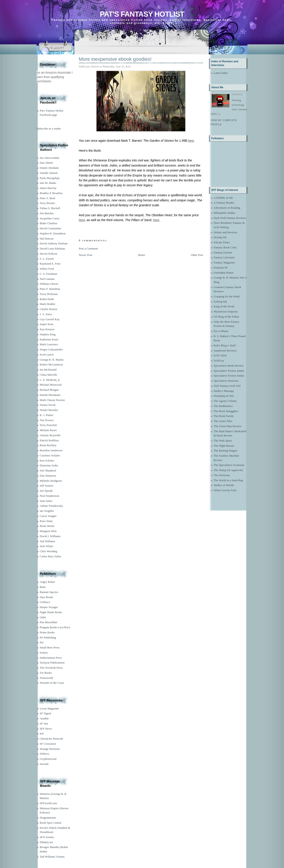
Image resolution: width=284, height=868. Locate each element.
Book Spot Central (50, 823)
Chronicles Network (51, 739)
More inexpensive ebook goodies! (115, 59)
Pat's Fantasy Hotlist (142, 14)
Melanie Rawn (48, 430)
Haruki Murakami (50, 395)
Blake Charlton (48, 223)
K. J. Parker (46, 415)
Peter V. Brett (47, 198)
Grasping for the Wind (227, 296)
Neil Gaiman (47, 279)
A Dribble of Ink (223, 198)
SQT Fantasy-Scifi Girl (227, 386)
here (191, 141)
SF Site (44, 724)
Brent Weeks (47, 526)
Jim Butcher (47, 213)
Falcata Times (222, 242)
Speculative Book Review (229, 366)
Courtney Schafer (50, 455)
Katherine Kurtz (49, 339)
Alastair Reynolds (50, 435)
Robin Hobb (47, 299)
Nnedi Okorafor (49, 410)
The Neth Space (223, 441)
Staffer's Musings (224, 391)
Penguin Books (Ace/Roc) (55, 627)
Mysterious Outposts (226, 311)
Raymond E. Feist (50, 264)
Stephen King (48, 334)
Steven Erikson (48, 254)
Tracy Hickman (49, 294)
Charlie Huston (48, 309)
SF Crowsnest (48, 744)
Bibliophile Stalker (225, 213)
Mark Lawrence (49, 344)
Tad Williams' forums (52, 857)
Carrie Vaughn (48, 516)
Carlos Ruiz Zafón (50, 556)
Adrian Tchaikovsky (51, 506)
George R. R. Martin (52, 360)
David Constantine (50, 228)
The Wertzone (222, 475)
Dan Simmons (48, 476)
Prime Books (47, 632)
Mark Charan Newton (52, 400)
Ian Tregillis (47, 511)
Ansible (44, 718)
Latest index (221, 73)
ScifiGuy (219, 360)
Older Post (197, 255)
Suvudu (44, 764)
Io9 (42, 733)
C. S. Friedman (48, 274)
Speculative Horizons (226, 381)
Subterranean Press (51, 658)
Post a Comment (88, 248)
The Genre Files (223, 421)
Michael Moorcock (51, 385)
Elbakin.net (46, 842)
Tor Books (46, 673)
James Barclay (48, 188)
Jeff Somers (47, 486)
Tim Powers (47, 420)
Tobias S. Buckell (50, 208)
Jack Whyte (46, 546)
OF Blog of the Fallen (226, 317)
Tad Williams (47, 541)
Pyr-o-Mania (221, 331)
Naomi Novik (48, 405)
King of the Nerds (224, 306)
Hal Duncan (47, 239)
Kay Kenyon (47, 329)
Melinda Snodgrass (51, 481)
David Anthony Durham (54, 243)
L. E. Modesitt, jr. (50, 380)
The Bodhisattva (223, 406)
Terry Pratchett (48, 425)
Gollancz (45, 602)
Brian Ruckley (48, 445)
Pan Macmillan (48, 622)
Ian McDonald (48, 370)
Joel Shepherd (48, 470)
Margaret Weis (48, 531)
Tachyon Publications (52, 663)
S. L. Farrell (47, 259)
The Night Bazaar (224, 446)
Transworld (46, 678)
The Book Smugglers (226, 411)
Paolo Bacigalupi (50, 178)
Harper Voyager (49, 607)
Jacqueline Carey (50, 218)
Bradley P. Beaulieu (51, 193)
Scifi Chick (220, 355)
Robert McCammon (51, 364)
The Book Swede (224, 416)
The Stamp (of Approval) (228, 470)
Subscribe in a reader (49, 129)
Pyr (42, 642)
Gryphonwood (48, 759)
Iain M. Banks (48, 183)
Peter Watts (46, 521)
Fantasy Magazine (224, 262)
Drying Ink (220, 237)
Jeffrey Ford (47, 269)
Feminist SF (221, 268)
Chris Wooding (48, 551)
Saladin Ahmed (49, 173)
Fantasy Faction (223, 252)
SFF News (46, 729)
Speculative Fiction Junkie (229, 371)
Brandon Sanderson (51, 450)
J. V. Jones (46, 314)
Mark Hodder (47, 304)
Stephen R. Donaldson (53, 233)
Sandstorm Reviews (225, 351)
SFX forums (47, 837)
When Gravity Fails (225, 490)
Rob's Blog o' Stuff (225, 345)
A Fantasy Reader (224, 203)
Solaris (44, 653)
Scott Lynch (47, 354)
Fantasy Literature (224, 257)
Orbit (43, 617)
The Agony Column (225, 401)
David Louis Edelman (52, 248)
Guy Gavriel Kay (50, 319)
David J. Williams (50, 536)
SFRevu (44, 754)
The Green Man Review (228, 426)
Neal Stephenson (49, 496)
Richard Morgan (49, 390)
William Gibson (49, 284)
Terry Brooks (47, 203)
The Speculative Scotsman (229, 465)
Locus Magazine (49, 708)
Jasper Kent (46, 324)
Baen (43, 587)
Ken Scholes (47, 461)
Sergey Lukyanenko (51, 349)
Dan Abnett (46, 163)
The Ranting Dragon (226, 451)
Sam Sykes (46, 501)
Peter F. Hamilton (50, 289)
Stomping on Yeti (224, 396)
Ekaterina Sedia (49, 465)
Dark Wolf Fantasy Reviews (230, 218)
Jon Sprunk (46, 491)
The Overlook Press (51, 668)
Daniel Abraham (49, 168)
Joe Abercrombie (49, 158)
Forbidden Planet (224, 273)
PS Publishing (48, 637)
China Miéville (48, 375)
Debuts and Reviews (226, 232)
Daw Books (46, 597)
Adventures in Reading (227, 208)
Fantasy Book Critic (225, 247)
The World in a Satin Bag (228, 480)
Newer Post (85, 255)
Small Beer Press (50, 647)
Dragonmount (48, 818)
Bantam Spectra (49, 592)
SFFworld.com (48, 803)
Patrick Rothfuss (49, 440)
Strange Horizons (50, 749)
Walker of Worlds (224, 485)
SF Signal (45, 713)
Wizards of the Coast (52, 683)
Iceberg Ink (220, 301)
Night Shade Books (51, 612)
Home (142, 255)
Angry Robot (47, 582)
